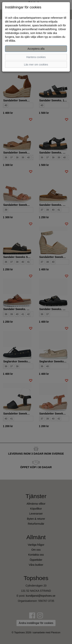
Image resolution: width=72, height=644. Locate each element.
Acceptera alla (36, 49)
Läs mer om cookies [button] (36, 65)
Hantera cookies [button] (36, 57)
